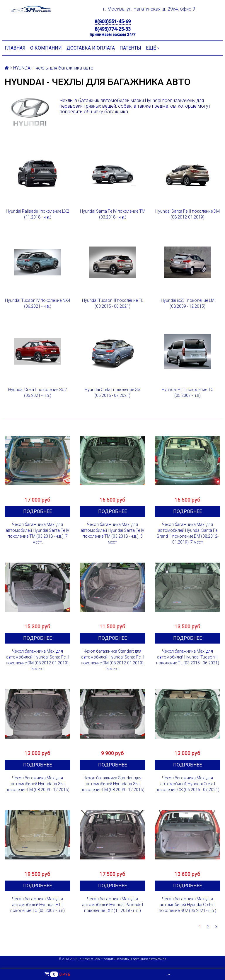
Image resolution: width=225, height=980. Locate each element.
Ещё (153, 48)
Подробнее (37, 511)
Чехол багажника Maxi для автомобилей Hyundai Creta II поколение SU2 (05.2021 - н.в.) (187, 905)
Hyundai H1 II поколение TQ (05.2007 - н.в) (187, 392)
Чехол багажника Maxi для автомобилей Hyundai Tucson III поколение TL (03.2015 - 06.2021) (188, 657)
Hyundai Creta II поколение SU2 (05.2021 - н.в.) (37, 392)
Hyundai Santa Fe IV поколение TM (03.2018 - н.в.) (113, 214)
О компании (46, 48)
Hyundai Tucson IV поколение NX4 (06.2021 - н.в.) (38, 303)
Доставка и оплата (91, 48)
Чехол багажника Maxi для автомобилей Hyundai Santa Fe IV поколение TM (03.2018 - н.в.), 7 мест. (37, 533)
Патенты (130, 48)
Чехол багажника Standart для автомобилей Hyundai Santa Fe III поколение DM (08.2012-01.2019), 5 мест (113, 660)
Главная (15, 48)
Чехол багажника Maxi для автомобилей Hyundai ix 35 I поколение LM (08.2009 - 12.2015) (37, 784)
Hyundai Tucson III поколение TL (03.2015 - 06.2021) (113, 303)
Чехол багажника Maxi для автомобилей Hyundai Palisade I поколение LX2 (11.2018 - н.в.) (112, 905)
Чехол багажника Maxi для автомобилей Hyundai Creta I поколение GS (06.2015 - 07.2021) (187, 784)
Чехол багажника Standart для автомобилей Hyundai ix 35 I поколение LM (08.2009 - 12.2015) (112, 784)
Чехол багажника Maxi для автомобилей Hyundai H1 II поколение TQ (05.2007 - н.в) (37, 905)
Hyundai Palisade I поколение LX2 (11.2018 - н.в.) (37, 214)
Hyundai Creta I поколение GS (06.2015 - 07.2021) (112, 392)
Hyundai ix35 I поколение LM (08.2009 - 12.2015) (188, 303)
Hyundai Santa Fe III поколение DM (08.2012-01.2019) (187, 214)
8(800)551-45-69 (113, 22)
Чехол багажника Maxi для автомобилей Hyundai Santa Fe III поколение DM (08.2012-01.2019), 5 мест (38, 660)
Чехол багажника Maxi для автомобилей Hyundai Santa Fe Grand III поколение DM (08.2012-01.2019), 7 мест (187, 533)
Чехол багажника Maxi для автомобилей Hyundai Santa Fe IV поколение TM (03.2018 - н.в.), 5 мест (112, 533)
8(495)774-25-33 (113, 29)
